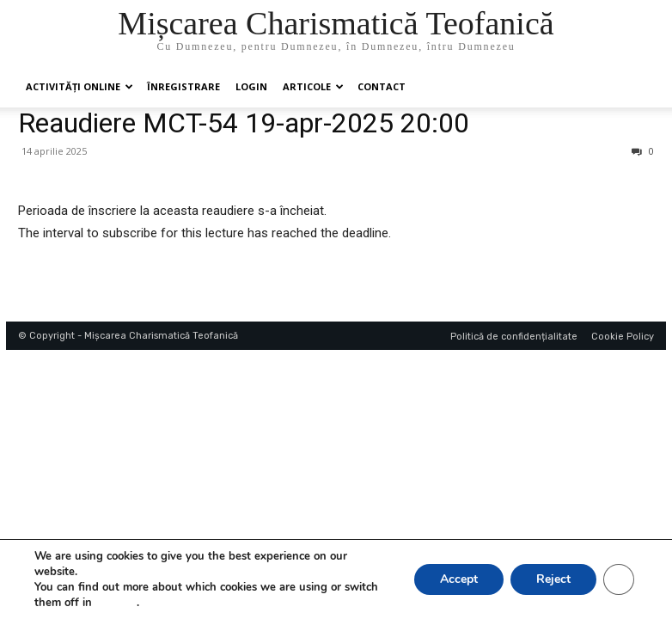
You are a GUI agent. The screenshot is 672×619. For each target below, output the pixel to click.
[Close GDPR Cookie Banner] (619, 579)
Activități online (79, 86)
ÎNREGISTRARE (183, 86)
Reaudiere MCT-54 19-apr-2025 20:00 (244, 123)
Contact (382, 86)
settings (116, 603)
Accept (459, 579)
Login (251, 86)
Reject (553, 579)
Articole (313, 86)
